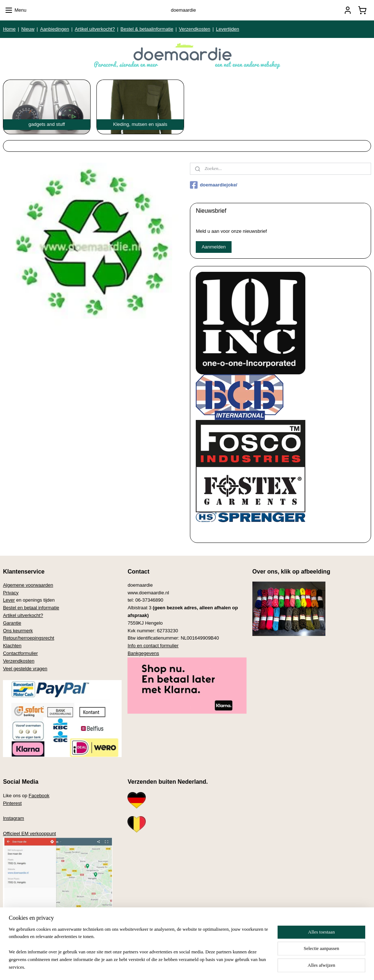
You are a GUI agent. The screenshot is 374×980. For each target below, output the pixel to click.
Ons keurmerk (18, 631)
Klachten (12, 646)
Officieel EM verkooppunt (29, 834)
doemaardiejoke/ (214, 185)
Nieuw (28, 29)
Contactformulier (20, 653)
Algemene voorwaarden (28, 585)
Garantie (12, 623)
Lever (9, 600)
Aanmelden (214, 247)
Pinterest (12, 803)
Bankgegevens (143, 653)
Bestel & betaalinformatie (147, 29)
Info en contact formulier (153, 646)
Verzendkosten (195, 29)
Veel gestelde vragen (25, 669)
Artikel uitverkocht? (95, 29)
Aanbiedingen (55, 29)
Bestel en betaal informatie (31, 608)
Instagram (14, 818)
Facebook (39, 796)
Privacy (11, 593)
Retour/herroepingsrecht (28, 638)
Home (9, 29)
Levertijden (228, 29)
